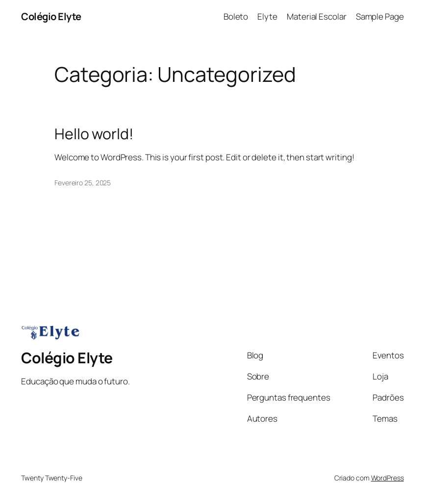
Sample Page (380, 16)
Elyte (267, 16)
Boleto (236, 16)
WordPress (387, 478)
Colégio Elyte (51, 16)
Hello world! (94, 134)
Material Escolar (316, 16)
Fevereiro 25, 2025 (83, 183)
